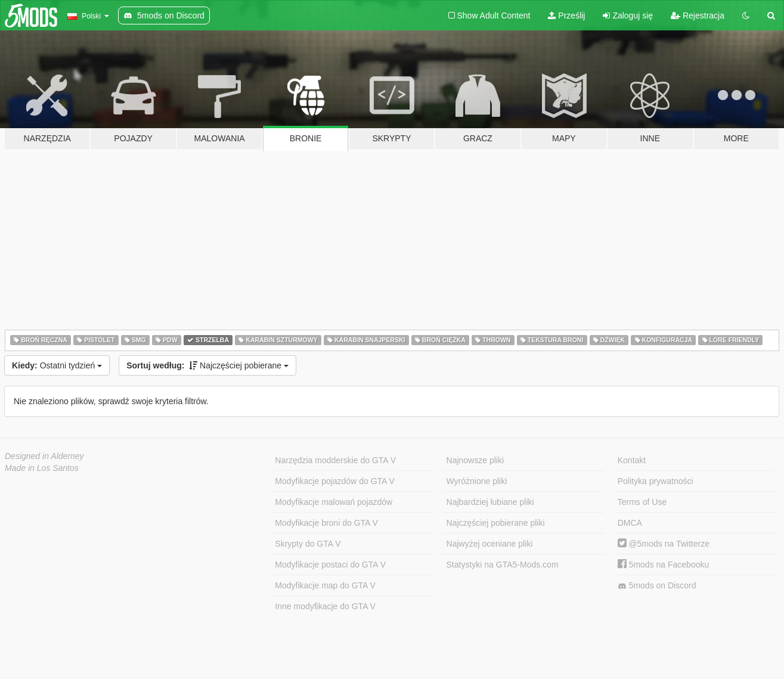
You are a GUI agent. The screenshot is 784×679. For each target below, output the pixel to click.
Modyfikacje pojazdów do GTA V (335, 481)
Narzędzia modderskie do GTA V (335, 460)
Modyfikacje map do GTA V (325, 585)
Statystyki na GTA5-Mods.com (503, 565)
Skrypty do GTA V (308, 544)
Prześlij (566, 15)
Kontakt (632, 460)
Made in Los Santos (42, 468)
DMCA (630, 523)
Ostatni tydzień (57, 365)
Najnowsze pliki (475, 460)
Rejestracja (698, 15)
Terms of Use (642, 502)
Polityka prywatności (656, 481)
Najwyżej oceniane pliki (490, 544)
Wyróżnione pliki (477, 481)
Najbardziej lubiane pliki (490, 502)
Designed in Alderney (44, 456)
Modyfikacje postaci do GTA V (330, 565)
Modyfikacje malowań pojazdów (334, 502)
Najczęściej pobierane (207, 365)
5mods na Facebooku (664, 565)
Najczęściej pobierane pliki (496, 523)
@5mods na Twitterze (664, 544)
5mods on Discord (657, 586)
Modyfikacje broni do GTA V (326, 523)
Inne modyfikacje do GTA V (325, 606)
